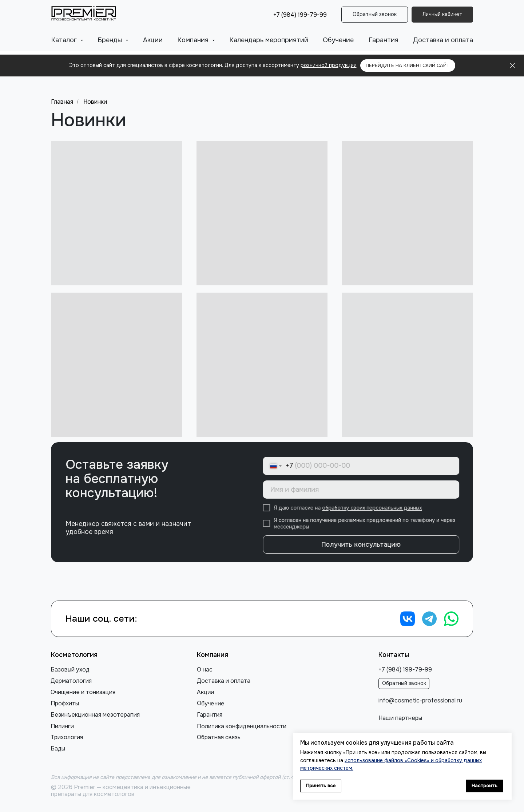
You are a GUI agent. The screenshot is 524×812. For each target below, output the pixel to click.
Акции (153, 40)
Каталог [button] (65, 40)
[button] (375, 15)
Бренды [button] (111, 40)
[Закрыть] (513, 66)
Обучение (338, 40)
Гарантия (384, 40)
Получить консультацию (369, 544)
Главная (62, 102)
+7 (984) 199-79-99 (300, 15)
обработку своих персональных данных (380, 508)
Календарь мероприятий (269, 40)
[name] (369, 490)
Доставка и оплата (443, 40)
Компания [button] (194, 40)
